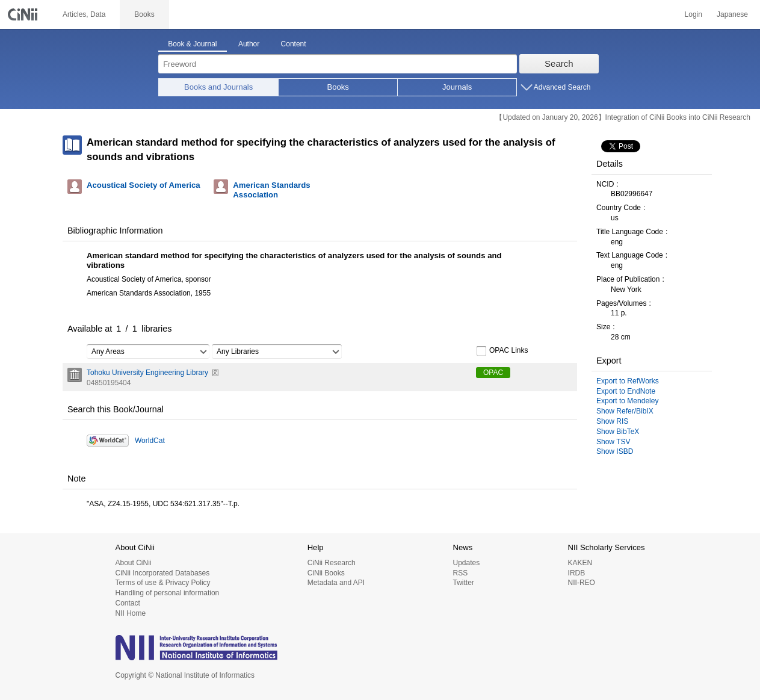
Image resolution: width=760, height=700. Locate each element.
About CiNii (134, 563)
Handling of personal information (168, 593)
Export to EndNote (626, 391)
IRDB (577, 573)
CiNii (24, 14)
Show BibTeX (618, 432)
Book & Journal (192, 44)
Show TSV (613, 442)
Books (338, 87)
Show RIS (612, 421)
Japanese (732, 14)
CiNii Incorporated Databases (163, 573)
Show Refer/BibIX (625, 411)
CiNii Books (326, 573)
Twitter (463, 583)
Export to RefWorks (628, 381)
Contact (128, 603)
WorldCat (150, 441)
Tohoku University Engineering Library (147, 373)
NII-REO (582, 583)
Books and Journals (218, 87)
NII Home (131, 613)
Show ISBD (615, 451)
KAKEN (580, 563)
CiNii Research (332, 563)
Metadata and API (336, 583)
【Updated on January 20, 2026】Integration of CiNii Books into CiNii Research (623, 117)
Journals (457, 87)
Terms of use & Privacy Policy (163, 583)
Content (294, 44)
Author (249, 44)
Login (694, 14)
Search (559, 63)
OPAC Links (502, 351)
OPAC (493, 373)
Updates (466, 563)
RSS (460, 573)
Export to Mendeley (627, 401)
